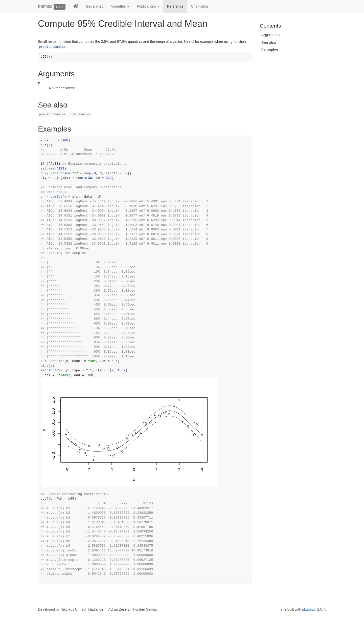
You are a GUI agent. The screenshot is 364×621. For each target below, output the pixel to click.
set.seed (49, 169)
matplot (48, 370)
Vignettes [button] (120, 6)
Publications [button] (148, 6)
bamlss (45, 6)
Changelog (199, 6)
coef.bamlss (80, 115)
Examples (270, 50)
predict (58, 361)
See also (269, 42)
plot (45, 366)
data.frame (60, 173)
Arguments (271, 35)
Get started (95, 6)
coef (45, 499)
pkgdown (309, 609)
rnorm (55, 141)
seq (87, 173)
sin (57, 178)
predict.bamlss (52, 47)
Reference (175, 6)
